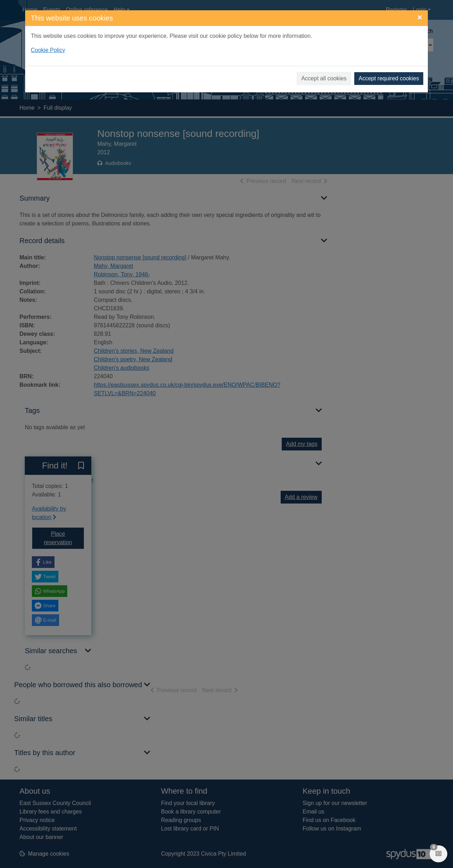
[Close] (420, 17)
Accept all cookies (324, 78)
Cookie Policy (48, 50)
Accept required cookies (389, 78)
